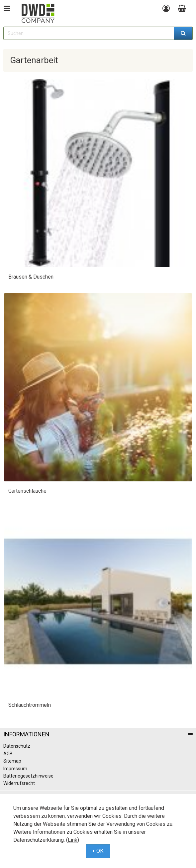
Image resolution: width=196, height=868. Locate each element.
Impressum (15, 769)
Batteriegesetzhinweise (28, 776)
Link (73, 840)
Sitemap (12, 761)
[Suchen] (183, 33)
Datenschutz (17, 746)
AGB (8, 754)
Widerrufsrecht (19, 783)
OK (100, 851)
